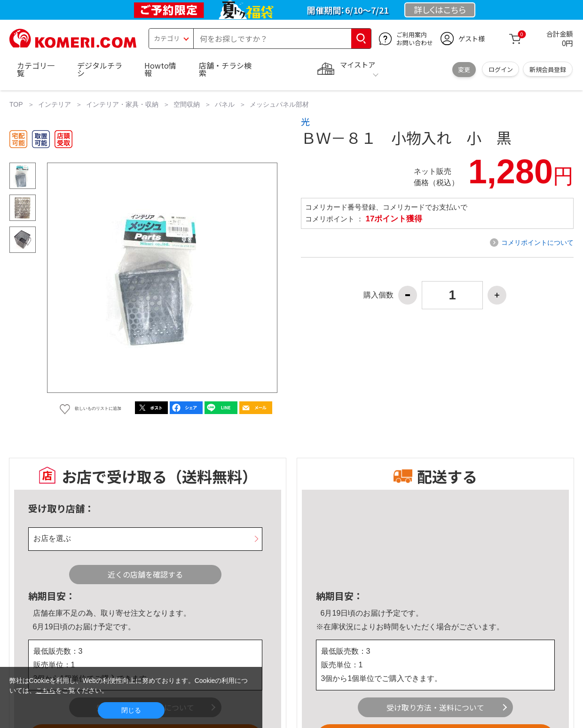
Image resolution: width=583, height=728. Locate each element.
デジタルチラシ (100, 69)
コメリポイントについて (537, 243)
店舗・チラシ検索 (225, 69)
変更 (464, 69)
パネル (225, 104)
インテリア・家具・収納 (122, 104)
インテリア (55, 104)
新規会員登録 (548, 69)
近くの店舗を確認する (145, 574)
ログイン (501, 69)
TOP (16, 104)
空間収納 (187, 104)
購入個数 (378, 295)
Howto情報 (160, 69)
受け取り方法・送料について (435, 707)
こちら (46, 690)
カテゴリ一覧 (36, 69)
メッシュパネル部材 (279, 104)
